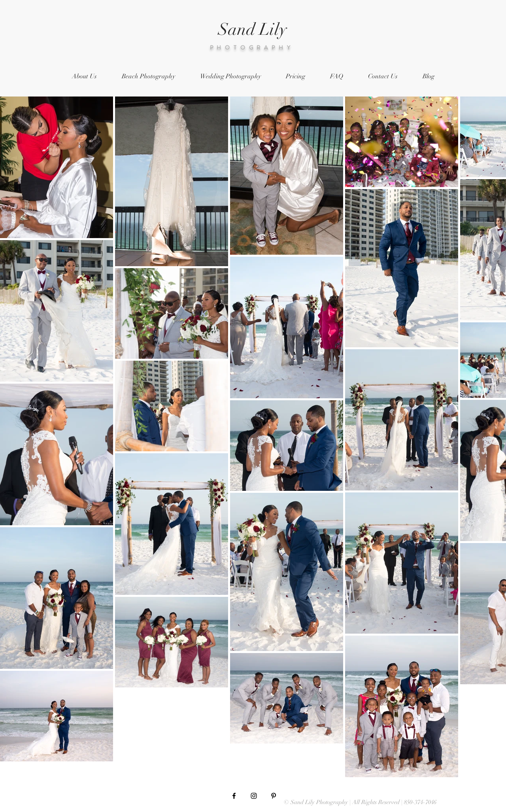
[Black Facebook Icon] (234, 796)
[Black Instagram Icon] (254, 796)
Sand (237, 29)
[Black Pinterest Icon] (274, 796)
